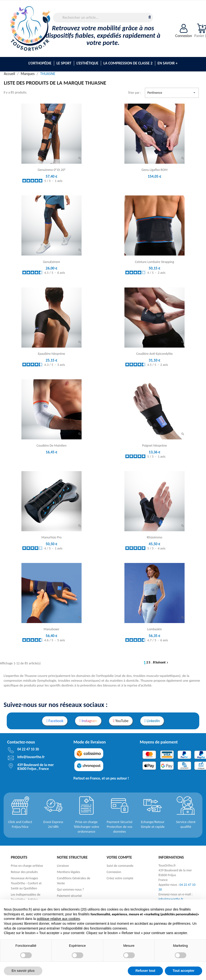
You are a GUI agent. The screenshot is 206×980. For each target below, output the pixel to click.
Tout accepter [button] (183, 971)
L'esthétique (87, 63)
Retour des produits (24, 872)
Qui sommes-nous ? (71, 889)
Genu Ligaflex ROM (154, 170)
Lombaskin (155, 629)
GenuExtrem (52, 262)
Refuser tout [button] (145, 971)
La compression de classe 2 (128, 63)
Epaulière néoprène (51, 354)
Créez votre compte (120, 878)
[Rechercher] (103, 18)
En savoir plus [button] (23, 971)
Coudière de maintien (52, 446)
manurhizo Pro (51, 537)
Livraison (63, 866)
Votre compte (119, 857)
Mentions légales (69, 872)
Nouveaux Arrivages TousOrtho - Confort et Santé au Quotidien (26, 883)
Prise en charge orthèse (27, 866)
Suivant (162, 662)
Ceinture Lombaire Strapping (155, 262)
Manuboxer (51, 629)
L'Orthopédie (40, 63)
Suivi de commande (120, 866)
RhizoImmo (154, 537)
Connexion (114, 872)
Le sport (64, 63)
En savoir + (168, 63)
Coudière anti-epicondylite (154, 354)
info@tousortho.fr (171, 899)
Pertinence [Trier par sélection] (172, 93)
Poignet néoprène (155, 446)
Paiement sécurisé (69, 896)
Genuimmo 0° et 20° (51, 170)
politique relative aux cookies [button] (58, 919)
